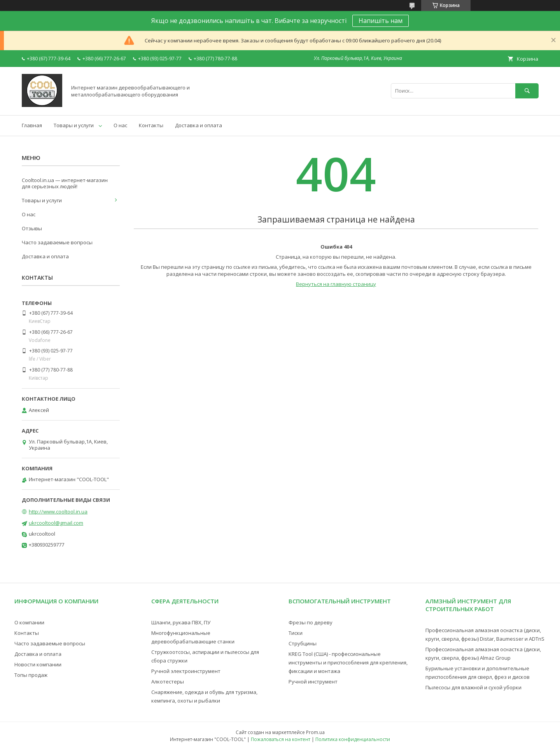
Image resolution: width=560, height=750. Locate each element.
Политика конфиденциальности (353, 739)
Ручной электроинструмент (186, 671)
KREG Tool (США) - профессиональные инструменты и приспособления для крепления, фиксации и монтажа (348, 662)
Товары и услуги (74, 125)
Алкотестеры (168, 682)
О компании (29, 622)
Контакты (151, 125)
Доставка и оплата (199, 125)
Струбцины (303, 643)
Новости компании (38, 664)
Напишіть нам (381, 21)
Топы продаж (31, 675)
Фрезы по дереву (311, 622)
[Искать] (527, 91)
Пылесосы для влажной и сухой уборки (473, 687)
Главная (32, 125)
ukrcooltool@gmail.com (56, 523)
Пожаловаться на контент (281, 739)
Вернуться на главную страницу (336, 284)
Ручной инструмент (313, 682)
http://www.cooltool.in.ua (58, 512)
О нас (120, 125)
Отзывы (32, 228)
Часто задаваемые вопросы (57, 242)
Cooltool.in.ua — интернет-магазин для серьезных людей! (65, 183)
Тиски (296, 633)
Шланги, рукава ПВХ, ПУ (181, 622)
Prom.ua (315, 732)
